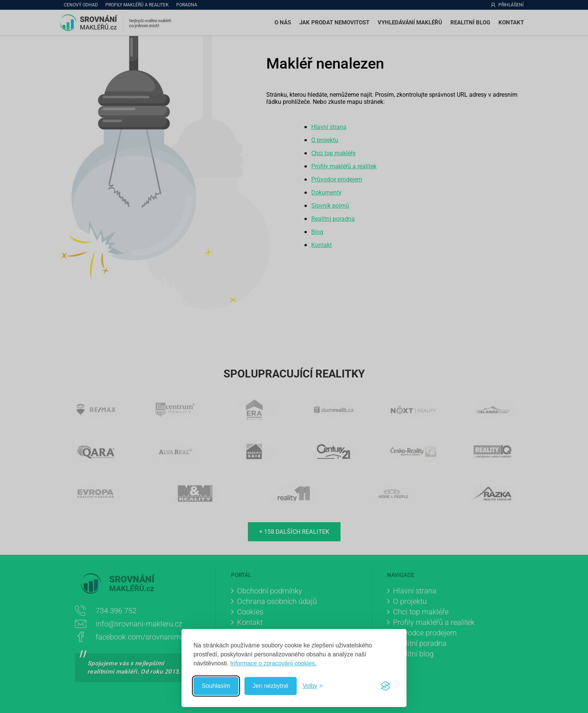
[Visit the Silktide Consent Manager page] (385, 686)
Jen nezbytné (271, 686)
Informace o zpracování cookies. (273, 663)
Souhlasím (216, 686)
